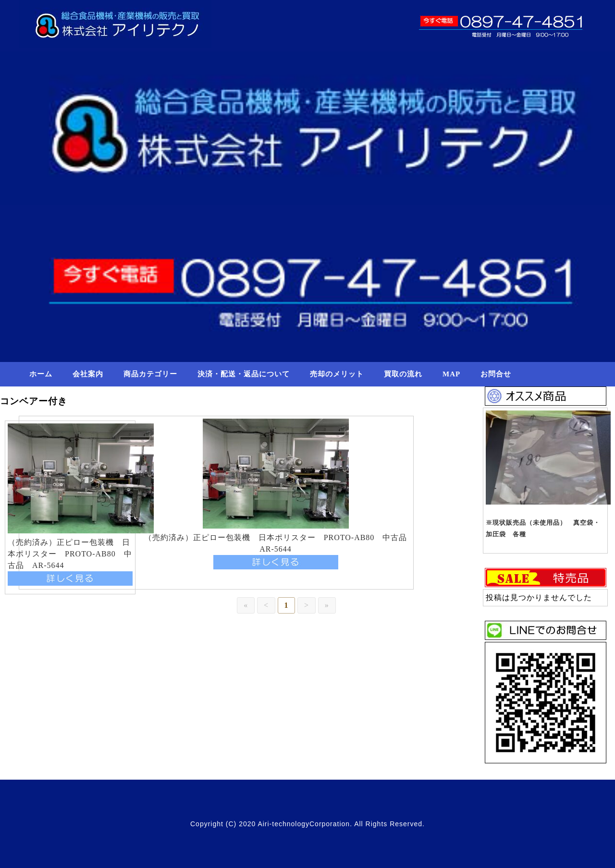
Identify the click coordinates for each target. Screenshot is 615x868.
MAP (451, 374)
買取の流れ (403, 374)
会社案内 (88, 374)
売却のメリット (337, 374)
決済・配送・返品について (244, 374)
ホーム (41, 374)
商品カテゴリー (150, 374)
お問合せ (496, 374)
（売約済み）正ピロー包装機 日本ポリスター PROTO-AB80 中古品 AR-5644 (70, 554)
